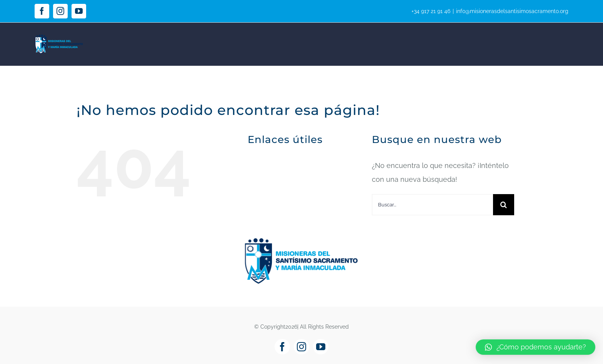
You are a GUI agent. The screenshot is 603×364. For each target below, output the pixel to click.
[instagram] (301, 347)
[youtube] (321, 347)
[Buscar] (504, 205)
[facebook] (282, 347)
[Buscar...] (432, 205)
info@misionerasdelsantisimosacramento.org (512, 11)
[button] (536, 347)
